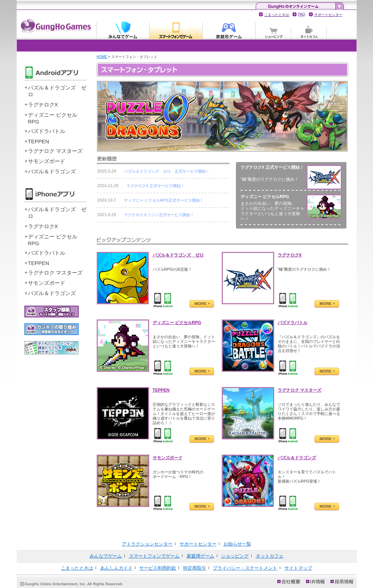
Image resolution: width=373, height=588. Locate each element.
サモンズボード (47, 161)
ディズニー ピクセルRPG (177, 323)
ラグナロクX (43, 105)
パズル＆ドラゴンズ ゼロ (178, 255)
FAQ (301, 14)
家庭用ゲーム (229, 30)
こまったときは (277, 15)
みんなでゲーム (123, 30)
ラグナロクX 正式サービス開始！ (156, 186)
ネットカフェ (309, 30)
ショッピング (273, 30)
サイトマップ (298, 568)
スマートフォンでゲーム (176, 30)
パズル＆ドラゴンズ (52, 171)
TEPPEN (39, 141)
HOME (102, 57)
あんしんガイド (116, 568)
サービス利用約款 (158, 568)
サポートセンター (328, 15)
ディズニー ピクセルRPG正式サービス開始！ (164, 200)
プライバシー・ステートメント (245, 568)
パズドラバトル (47, 131)
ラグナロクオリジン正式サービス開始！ (159, 215)
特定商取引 (195, 568)
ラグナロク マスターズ (55, 151)
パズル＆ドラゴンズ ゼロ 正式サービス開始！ (167, 171)
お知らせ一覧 (237, 544)
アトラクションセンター (147, 544)
